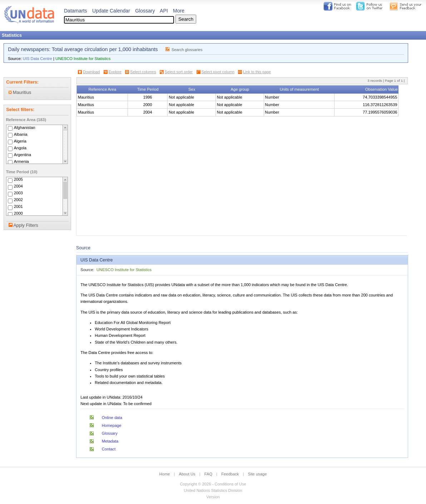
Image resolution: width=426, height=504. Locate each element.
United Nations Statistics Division (213, 490)
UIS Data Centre (38, 59)
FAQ (208, 474)
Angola (20, 148)
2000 (18, 214)
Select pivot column (218, 72)
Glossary (145, 11)
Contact (109, 449)
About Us (187, 474)
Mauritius (20, 93)
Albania (21, 134)
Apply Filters (26, 225)
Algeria (20, 141)
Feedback (230, 474)
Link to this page (257, 72)
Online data (112, 418)
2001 (18, 207)
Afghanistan (25, 128)
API (164, 11)
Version (213, 497)
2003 (18, 193)
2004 (18, 186)
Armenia (21, 161)
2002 (18, 200)
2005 (18, 180)
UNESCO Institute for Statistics (83, 59)
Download (91, 72)
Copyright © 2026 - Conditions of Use (213, 484)
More (179, 11)
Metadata (110, 441)
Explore (115, 72)
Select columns (143, 72)
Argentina (23, 155)
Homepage (112, 425)
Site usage (257, 474)
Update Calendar (111, 11)
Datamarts (76, 11)
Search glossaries (187, 50)
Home (165, 474)
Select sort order (179, 72)
